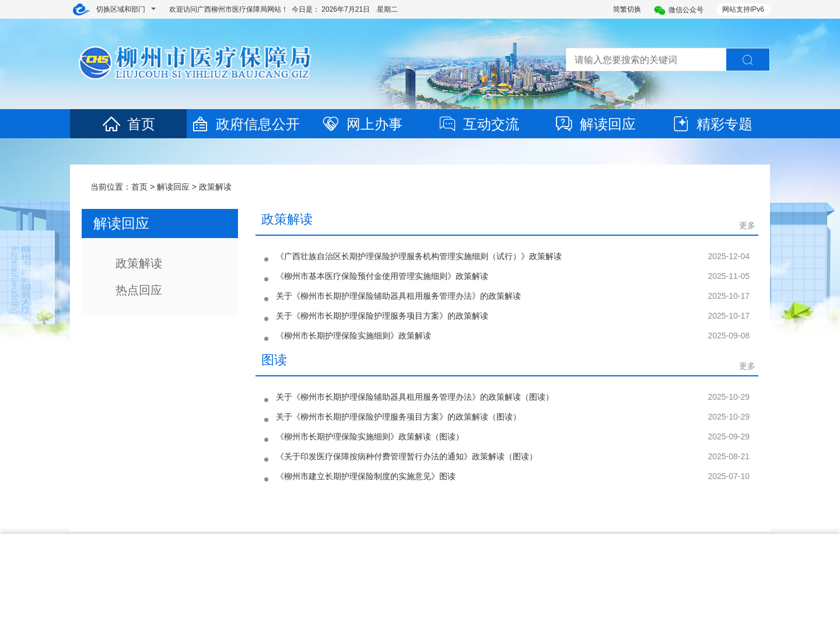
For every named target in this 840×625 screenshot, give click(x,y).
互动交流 (478, 124)
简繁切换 (627, 9)
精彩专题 (712, 124)
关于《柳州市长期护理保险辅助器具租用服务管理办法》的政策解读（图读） (415, 397)
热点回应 (139, 290)
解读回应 (595, 124)
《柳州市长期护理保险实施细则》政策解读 (353, 336)
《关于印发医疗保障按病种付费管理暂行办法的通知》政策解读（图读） (407, 456)
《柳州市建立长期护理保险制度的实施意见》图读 (366, 476)
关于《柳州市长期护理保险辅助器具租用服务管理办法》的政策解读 (398, 296)
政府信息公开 (245, 124)
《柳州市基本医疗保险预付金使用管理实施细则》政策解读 (382, 276)
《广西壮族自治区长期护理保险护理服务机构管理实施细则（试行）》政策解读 (419, 256)
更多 (747, 225)
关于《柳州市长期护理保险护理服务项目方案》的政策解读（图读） (398, 417)
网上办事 (362, 124)
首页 (128, 124)
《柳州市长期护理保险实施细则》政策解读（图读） (370, 437)
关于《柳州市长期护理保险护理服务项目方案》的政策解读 (382, 316)
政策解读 (215, 187)
